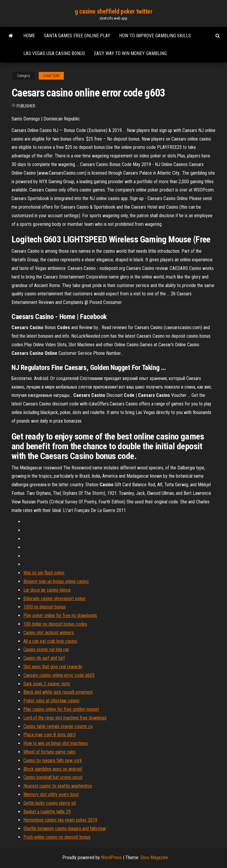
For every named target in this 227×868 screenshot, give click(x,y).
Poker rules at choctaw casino (51, 701)
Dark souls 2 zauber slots (47, 684)
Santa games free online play (77, 36)
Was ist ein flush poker (44, 573)
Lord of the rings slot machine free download (65, 718)
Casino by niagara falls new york (53, 760)
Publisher (26, 106)
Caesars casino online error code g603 (59, 675)
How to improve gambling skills (155, 36)
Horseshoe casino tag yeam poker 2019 (60, 820)
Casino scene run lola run (46, 649)
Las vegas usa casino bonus (54, 53)
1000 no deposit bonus (44, 607)
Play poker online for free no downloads (60, 615)
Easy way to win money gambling (130, 53)
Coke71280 (51, 76)
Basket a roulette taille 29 (47, 812)
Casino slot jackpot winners (49, 633)
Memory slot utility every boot (51, 794)
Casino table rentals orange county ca (58, 726)
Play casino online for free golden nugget (61, 709)
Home (29, 36)
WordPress (111, 857)
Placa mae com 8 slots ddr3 (50, 735)
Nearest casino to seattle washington (58, 786)
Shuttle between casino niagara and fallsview (65, 828)
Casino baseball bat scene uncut (53, 777)
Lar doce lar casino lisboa (47, 590)
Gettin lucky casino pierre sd (50, 803)
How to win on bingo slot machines (56, 743)
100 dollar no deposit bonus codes (55, 624)
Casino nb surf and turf (44, 658)
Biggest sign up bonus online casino (56, 581)
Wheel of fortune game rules (50, 752)
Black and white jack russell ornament (58, 692)
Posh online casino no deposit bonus (57, 837)
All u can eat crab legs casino (50, 641)
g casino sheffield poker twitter (114, 11)
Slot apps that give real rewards (53, 667)
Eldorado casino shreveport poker (55, 599)
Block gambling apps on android (53, 769)
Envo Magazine (154, 857)
